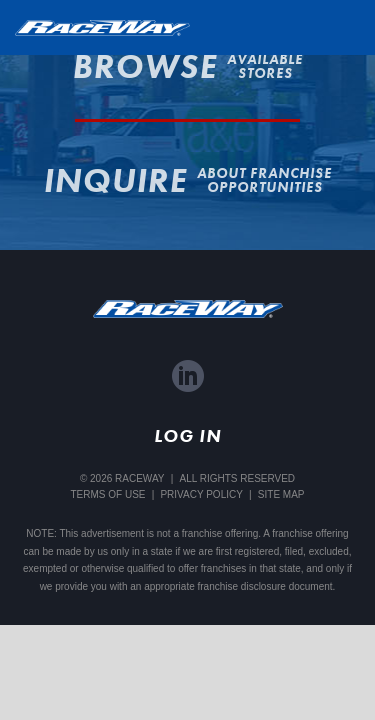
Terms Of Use (107, 494)
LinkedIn (188, 376)
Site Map (281, 494)
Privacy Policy (201, 494)
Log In (187, 435)
